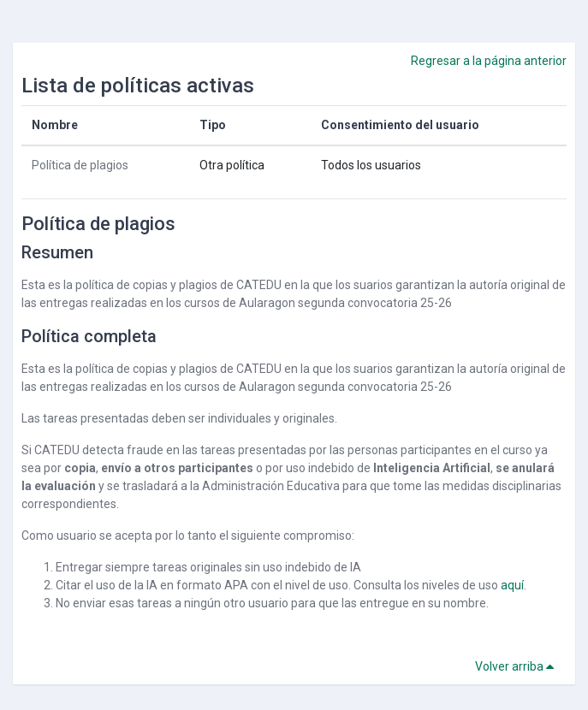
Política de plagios (80, 165)
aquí (512, 585)
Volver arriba (517, 666)
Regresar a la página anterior (489, 61)
